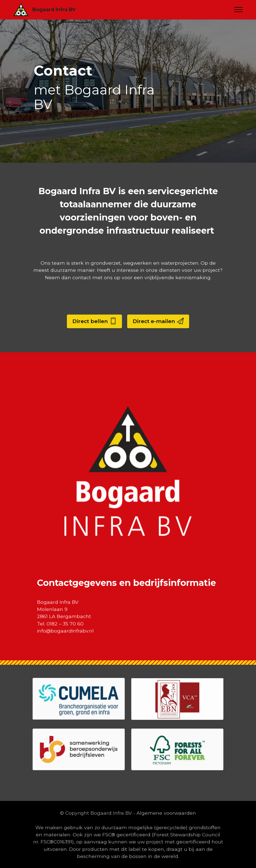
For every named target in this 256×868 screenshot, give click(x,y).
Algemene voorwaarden (166, 822)
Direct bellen (94, 331)
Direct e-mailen (158, 331)
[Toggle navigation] (239, 10)
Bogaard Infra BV (54, 10)
